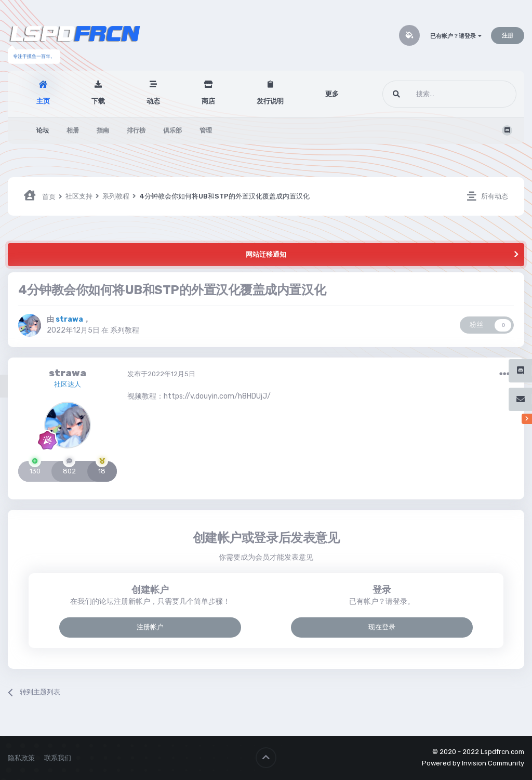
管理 (206, 130)
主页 (43, 101)
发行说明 (270, 101)
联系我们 (58, 758)
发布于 (161, 374)
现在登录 (382, 627)
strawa (68, 373)
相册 (73, 130)
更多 (332, 94)
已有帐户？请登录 (456, 36)
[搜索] (430, 94)
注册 (508, 36)
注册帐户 (150, 627)
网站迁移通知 (266, 254)
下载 (98, 101)
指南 (103, 130)
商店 (208, 101)
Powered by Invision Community (473, 763)
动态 (153, 101)
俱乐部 (172, 130)
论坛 (43, 130)
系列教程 (125, 330)
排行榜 (136, 130)
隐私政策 (21, 758)
